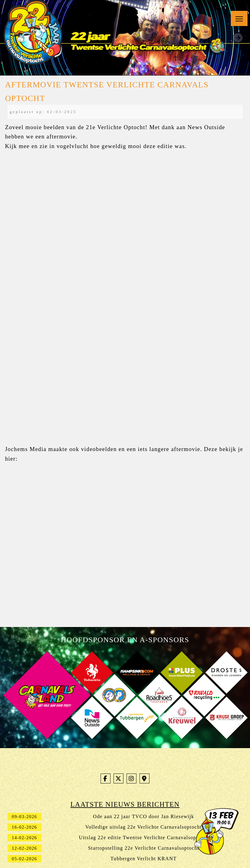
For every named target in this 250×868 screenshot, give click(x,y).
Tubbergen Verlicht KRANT (144, 859)
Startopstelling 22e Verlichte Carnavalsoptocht (143, 848)
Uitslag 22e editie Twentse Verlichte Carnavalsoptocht (144, 837)
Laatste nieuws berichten (125, 804)
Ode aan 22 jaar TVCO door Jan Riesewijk (144, 816)
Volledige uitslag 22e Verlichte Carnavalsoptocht (144, 827)
